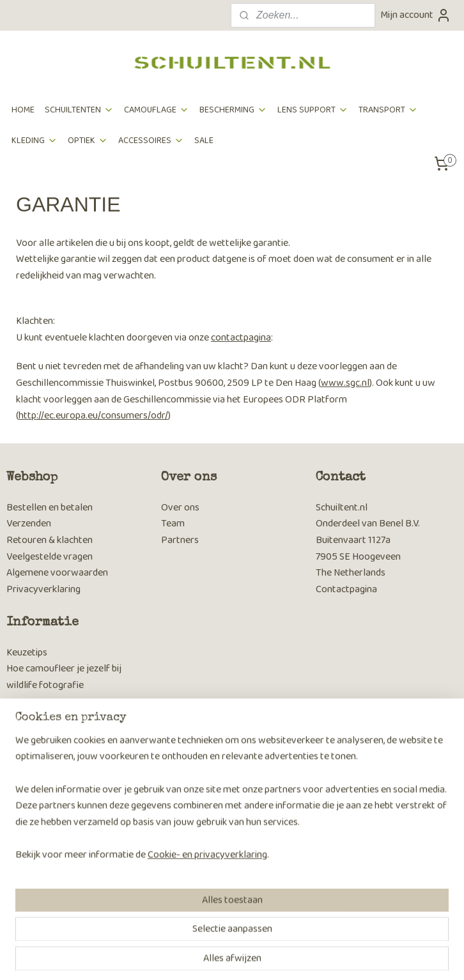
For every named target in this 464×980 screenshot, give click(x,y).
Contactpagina (346, 589)
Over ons (180, 508)
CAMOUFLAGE (157, 110)
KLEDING (35, 141)
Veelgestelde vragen (50, 557)
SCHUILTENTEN (79, 110)
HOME (23, 110)
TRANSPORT (388, 110)
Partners (180, 540)
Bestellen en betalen (50, 508)
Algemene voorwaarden (57, 573)
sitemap (191, 956)
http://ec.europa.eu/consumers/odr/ (93, 416)
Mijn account (416, 15)
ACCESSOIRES (151, 141)
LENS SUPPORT (313, 110)
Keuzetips (27, 653)
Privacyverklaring (43, 589)
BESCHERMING (233, 110)
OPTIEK (88, 141)
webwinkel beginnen (254, 956)
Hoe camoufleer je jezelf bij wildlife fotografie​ (64, 677)
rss (212, 956)
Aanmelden (40, 893)
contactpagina (241, 338)
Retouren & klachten (50, 540)
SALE (204, 141)
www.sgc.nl (345, 383)
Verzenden (29, 524)
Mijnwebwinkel (350, 956)
